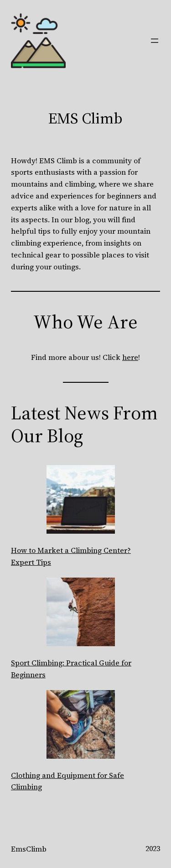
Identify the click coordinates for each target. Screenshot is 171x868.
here (130, 357)
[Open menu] (155, 41)
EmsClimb (29, 849)
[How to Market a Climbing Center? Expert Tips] (81, 501)
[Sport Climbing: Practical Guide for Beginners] (81, 614)
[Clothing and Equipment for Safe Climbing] (81, 726)
